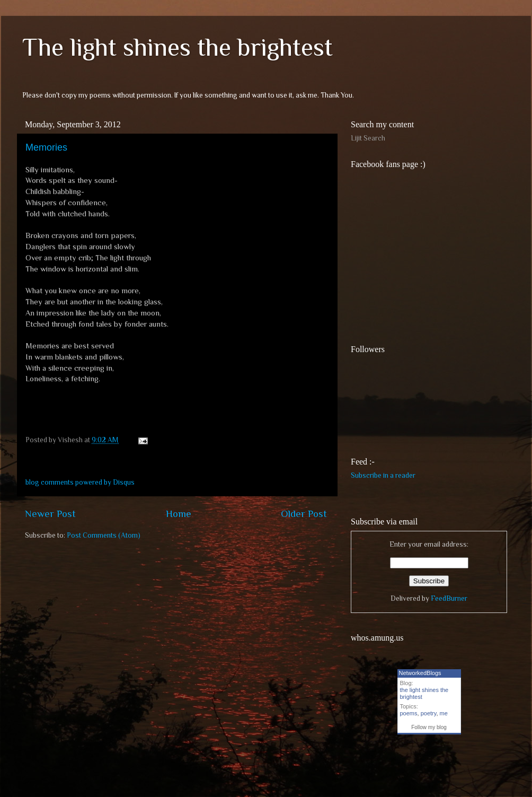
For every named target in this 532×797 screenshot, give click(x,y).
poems (409, 713)
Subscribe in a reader (383, 475)
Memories (46, 147)
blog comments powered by (80, 482)
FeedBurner (449, 598)
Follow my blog (429, 727)
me (444, 713)
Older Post (304, 514)
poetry (429, 713)
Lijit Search (368, 138)
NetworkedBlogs (420, 673)
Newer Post (50, 514)
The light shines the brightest (178, 47)
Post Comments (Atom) (104, 535)
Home (179, 514)
